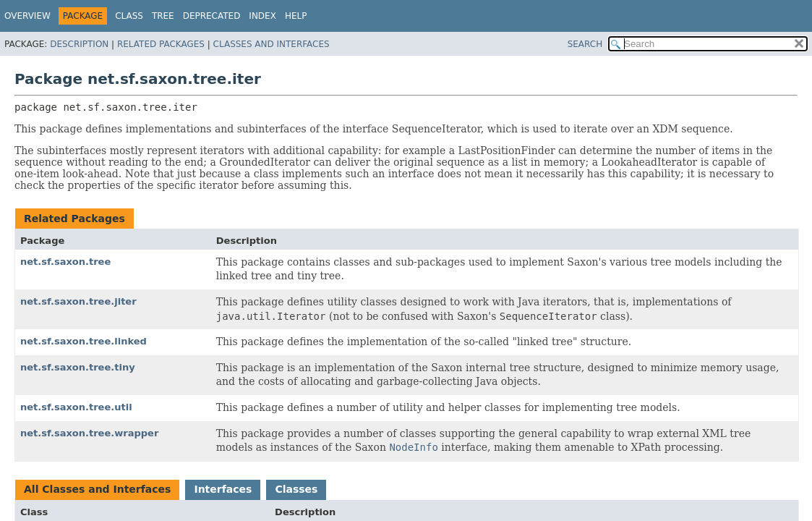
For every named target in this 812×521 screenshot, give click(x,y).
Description (79, 44)
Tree (163, 16)
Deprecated (212, 16)
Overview (27, 16)
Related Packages (161, 44)
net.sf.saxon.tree (65, 262)
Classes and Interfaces (272, 44)
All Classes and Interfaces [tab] (97, 489)
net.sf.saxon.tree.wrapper (89, 433)
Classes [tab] (296, 489)
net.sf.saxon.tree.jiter (78, 301)
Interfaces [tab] (223, 489)
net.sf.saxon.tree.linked (84, 341)
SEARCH (585, 44)
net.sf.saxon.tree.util (76, 407)
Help (296, 16)
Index (262, 16)
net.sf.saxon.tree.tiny (78, 367)
